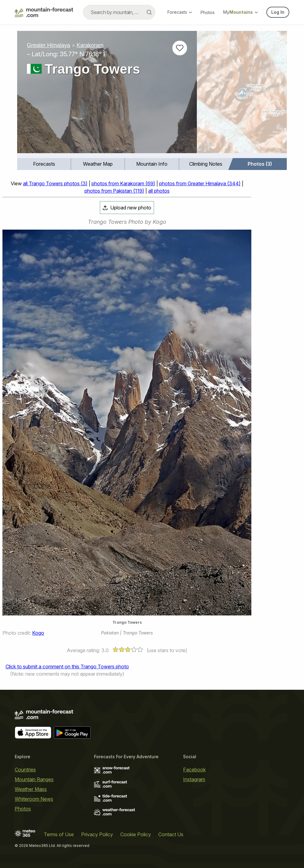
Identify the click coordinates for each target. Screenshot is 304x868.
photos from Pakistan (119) (114, 191)
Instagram (194, 779)
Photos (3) (260, 164)
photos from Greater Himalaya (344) (200, 183)
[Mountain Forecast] (44, 12)
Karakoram (90, 45)
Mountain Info (152, 164)
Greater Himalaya (49, 45)
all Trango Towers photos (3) (55, 183)
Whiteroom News (34, 799)
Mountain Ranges (34, 779)
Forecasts (180, 12)
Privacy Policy (97, 834)
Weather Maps (31, 789)
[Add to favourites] (180, 48)
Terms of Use (59, 834)
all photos (159, 191)
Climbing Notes (206, 164)
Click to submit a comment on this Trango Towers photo (67, 667)
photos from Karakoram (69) (123, 183)
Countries (25, 770)
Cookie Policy (136, 834)
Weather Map (98, 164)
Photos (208, 12)
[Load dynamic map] (242, 94)
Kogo (38, 633)
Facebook (194, 770)
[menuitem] (44, 164)
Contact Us (171, 834)
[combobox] (119, 12)
